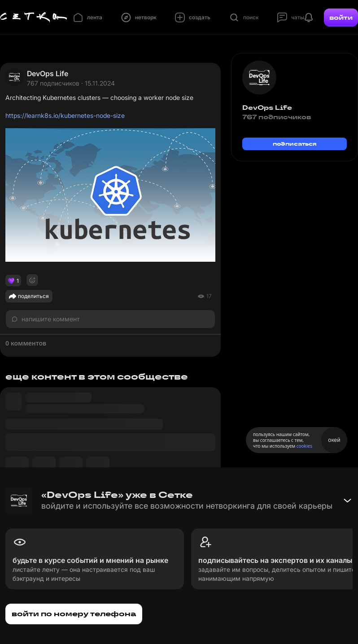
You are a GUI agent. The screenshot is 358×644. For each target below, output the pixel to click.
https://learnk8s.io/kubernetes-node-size (65, 115)
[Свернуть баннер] (347, 501)
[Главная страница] (34, 17)
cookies (304, 446)
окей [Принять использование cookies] (334, 440)
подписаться (295, 144)
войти (341, 17)
